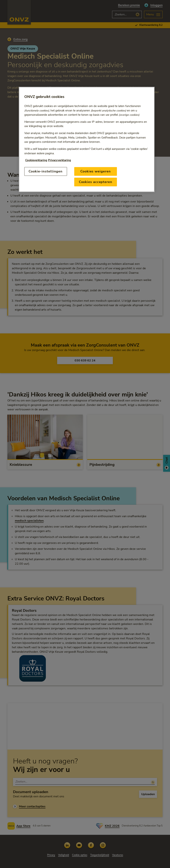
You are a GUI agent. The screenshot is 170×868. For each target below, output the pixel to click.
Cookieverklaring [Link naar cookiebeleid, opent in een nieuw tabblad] (36, 160)
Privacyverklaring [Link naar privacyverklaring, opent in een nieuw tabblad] (59, 160)
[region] (87, 139)
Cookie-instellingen (46, 171)
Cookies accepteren (96, 182)
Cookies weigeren (95, 171)
